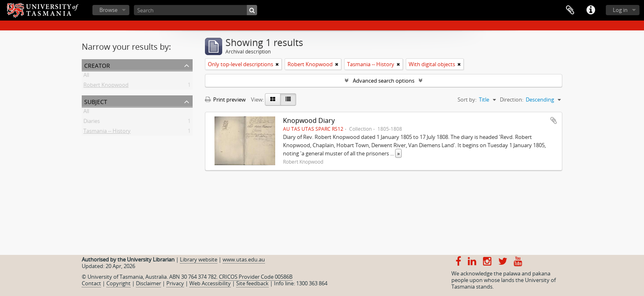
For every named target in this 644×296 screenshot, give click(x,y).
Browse (108, 10)
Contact (91, 283)
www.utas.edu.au (244, 259)
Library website (199, 259)
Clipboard (570, 10)
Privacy (175, 283)
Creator (97, 65)
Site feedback (252, 283)
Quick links (591, 10)
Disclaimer (148, 283)
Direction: (512, 99)
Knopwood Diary (309, 120)
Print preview (225, 99)
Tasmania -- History (107, 132)
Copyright (118, 283)
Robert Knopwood (106, 86)
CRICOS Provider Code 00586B (256, 277)
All (86, 76)
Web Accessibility (210, 283)
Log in (620, 10)
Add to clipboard (554, 120)
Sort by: (467, 99)
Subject (96, 101)
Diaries (92, 123)
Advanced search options (384, 81)
